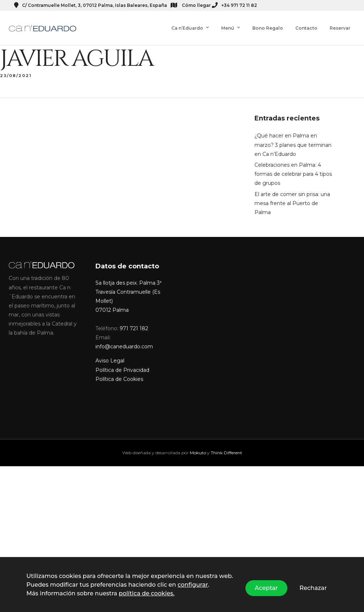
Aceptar (266, 588)
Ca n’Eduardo (187, 28)
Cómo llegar (191, 5)
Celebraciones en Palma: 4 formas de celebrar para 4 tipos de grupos (293, 168)
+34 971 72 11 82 (234, 5)
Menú (228, 28)
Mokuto (198, 447)
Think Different (226, 447)
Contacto (306, 28)
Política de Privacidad (122, 364)
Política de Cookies (119, 373)
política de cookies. (146, 593)
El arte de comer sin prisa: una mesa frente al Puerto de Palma (292, 197)
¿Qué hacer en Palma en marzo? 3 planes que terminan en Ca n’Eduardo (293, 139)
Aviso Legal (110, 355)
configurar (193, 585)
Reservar (340, 28)
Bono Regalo (268, 28)
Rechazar (313, 588)
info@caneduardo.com (124, 341)
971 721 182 (134, 323)
